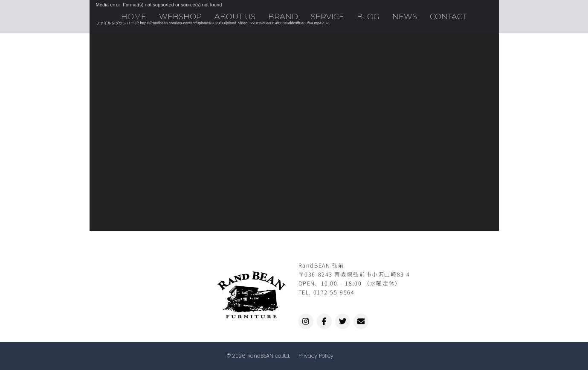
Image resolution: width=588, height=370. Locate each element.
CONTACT (448, 16)
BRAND (283, 16)
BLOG (368, 16)
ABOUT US (235, 16)
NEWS (405, 16)
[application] (294, 115)
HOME (134, 16)
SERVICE (327, 16)
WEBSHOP (180, 16)
